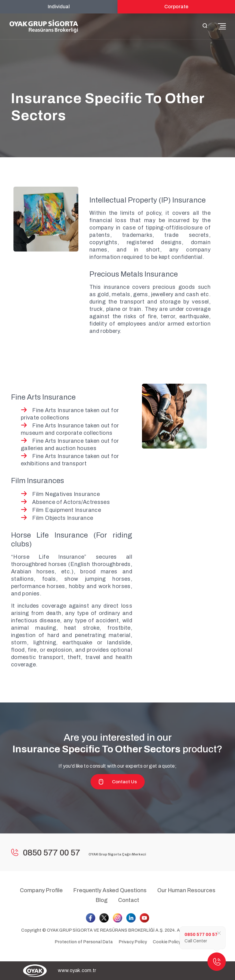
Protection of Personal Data (84, 942)
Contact (129, 900)
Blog (102, 900)
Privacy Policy (133, 942)
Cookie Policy (167, 942)
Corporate (176, 7)
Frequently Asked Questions (110, 890)
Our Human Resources (186, 890)
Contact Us (118, 782)
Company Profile (41, 890)
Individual (59, 7)
